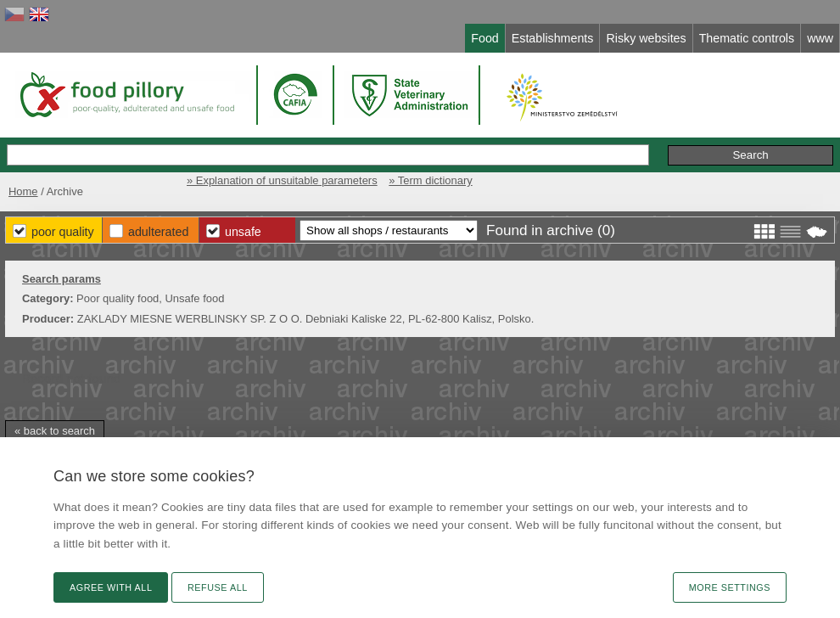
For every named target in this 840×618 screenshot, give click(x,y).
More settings (730, 587)
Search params (62, 279)
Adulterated (158, 232)
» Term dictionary (430, 180)
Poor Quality (63, 232)
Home (23, 191)
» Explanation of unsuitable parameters (282, 180)
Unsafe (243, 232)
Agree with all (111, 587)
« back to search (55, 431)
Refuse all (218, 587)
